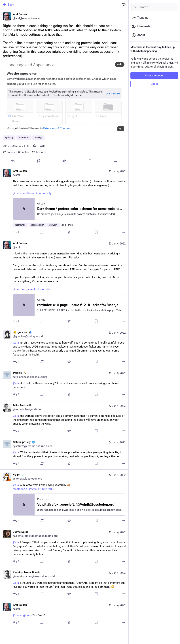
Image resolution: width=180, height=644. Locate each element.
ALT (121, 129)
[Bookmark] (90, 161)
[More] (116, 161)
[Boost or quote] (39, 161)
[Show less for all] (124, 4)
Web (42, 146)
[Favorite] (64, 161)
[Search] (154, 7)
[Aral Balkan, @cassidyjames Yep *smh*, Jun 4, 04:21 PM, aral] (64, 614)
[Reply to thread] (16, 232)
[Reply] (13, 161)
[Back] (59, 5)
